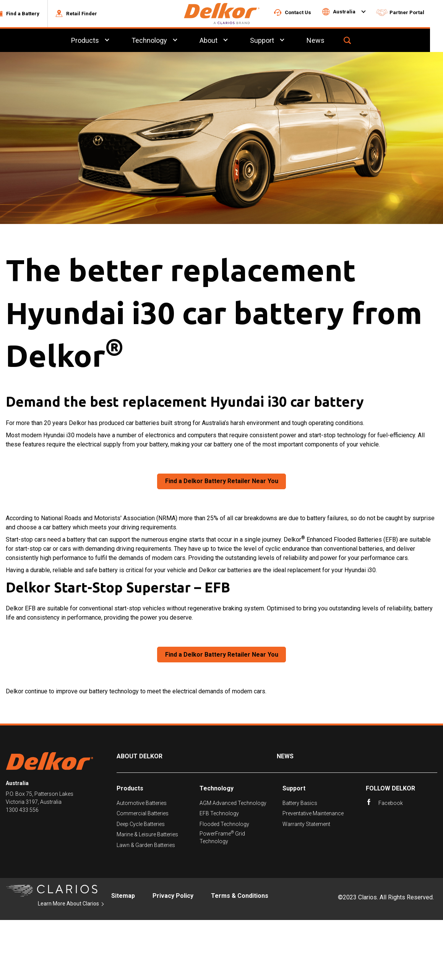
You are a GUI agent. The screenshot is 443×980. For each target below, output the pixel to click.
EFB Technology (219, 815)
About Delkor (140, 757)
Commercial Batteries (143, 815)
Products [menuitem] (97, 41)
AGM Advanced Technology (233, 804)
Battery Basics (300, 804)
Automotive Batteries (142, 804)
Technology (217, 789)
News (285, 757)
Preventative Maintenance (313, 815)
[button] (30, 14)
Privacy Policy (173, 897)
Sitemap (123, 897)
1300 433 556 (22, 811)
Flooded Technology (224, 825)
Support (294, 789)
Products (130, 789)
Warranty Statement (306, 825)
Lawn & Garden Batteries (146, 846)
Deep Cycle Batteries (141, 825)
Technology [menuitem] (162, 41)
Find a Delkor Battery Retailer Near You (222, 482)
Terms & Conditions (240, 897)
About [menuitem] (222, 41)
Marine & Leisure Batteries (147, 836)
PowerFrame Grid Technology (222, 838)
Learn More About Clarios (68, 905)
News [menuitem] (329, 41)
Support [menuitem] (275, 41)
